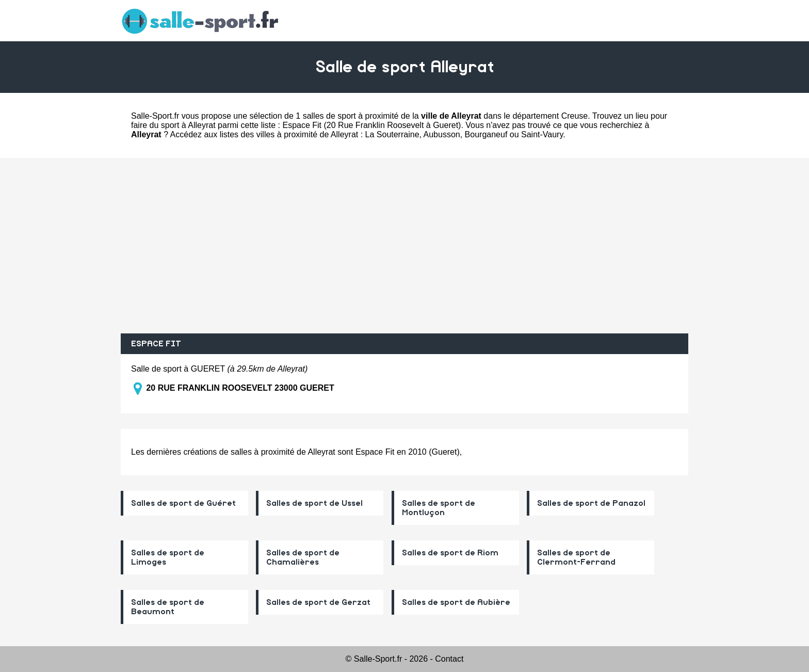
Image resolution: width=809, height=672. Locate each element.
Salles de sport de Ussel (314, 503)
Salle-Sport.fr (155, 116)
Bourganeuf (486, 134)
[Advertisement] (405, 246)
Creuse (575, 116)
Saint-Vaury (542, 134)
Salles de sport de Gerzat (318, 602)
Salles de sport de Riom (450, 553)
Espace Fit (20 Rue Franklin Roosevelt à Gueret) (371, 125)
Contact (449, 659)
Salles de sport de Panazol (591, 503)
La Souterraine (392, 134)
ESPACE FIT (156, 344)
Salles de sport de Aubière (456, 602)
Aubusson (442, 134)
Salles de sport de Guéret (183, 503)
